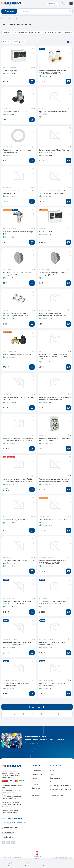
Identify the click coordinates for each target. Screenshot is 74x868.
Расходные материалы (24, 19)
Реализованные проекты (38, 787)
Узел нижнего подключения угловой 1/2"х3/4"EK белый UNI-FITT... (53, 72)
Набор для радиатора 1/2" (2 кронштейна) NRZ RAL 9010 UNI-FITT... (55, 441)
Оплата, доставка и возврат (61, 789)
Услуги (53, 778)
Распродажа (55, 782)
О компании (36, 774)
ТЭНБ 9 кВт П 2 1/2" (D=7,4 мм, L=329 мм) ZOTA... (54, 523)
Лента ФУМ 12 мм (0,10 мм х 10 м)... (16, 522)
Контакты (36, 800)
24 (59, 718)
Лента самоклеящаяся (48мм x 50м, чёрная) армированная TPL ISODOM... (53, 193)
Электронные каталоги (59, 786)
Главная (4, 19)
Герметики (7, 32)
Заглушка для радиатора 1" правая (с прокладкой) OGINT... (17, 275)
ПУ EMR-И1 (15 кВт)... (11, 71)
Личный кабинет (57, 800)
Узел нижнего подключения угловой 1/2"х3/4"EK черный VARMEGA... (53, 605)
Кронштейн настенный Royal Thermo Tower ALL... (53, 113)
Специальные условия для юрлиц (61, 794)
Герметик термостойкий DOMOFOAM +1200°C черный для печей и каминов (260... (53, 358)
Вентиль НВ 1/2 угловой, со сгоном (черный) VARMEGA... (16, 687)
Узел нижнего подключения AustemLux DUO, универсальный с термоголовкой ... (18, 441)
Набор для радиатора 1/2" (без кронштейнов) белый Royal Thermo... (17, 316)
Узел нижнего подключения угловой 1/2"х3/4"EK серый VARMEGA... (17, 605)
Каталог (11, 19)
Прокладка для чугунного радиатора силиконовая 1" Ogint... (17, 152)
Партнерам (36, 796)
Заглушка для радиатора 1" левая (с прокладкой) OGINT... (53, 275)
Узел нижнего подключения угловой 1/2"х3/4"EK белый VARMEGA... (17, 646)
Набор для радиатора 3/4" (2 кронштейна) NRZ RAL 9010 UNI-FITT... (53, 316)
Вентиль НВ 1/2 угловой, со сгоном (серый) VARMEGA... (52, 646)
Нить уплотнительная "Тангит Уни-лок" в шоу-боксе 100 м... (19, 193)
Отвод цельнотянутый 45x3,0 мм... (16, 112)
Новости (35, 782)
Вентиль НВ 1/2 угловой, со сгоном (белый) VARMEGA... (52, 687)
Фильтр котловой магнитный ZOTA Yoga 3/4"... (18, 234)
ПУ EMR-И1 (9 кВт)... (47, 233)
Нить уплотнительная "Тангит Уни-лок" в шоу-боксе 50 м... (19, 564)
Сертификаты (37, 778)
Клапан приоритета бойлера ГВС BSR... (18, 356)
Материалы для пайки (53, 32)
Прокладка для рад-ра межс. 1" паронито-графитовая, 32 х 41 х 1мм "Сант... (55, 400)
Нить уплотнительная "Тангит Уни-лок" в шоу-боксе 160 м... (55, 152)
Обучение (36, 792)
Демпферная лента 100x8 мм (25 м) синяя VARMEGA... (19, 400)
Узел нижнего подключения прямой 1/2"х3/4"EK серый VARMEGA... (53, 564)
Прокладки (68, 32)
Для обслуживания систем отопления (28, 32)
